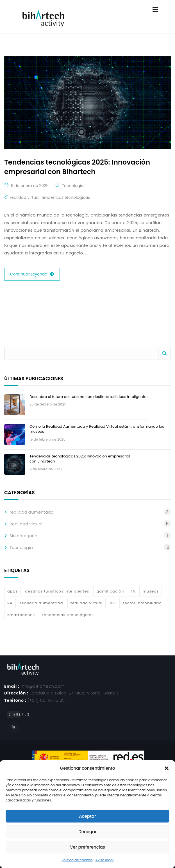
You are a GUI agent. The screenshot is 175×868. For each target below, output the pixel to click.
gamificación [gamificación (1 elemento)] (110, 591)
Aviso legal (105, 860)
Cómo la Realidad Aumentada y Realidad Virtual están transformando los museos (97, 429)
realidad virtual (25, 197)
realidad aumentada (32, 512)
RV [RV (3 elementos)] (113, 603)
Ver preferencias (87, 847)
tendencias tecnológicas (66, 197)
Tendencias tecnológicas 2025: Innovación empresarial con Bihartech (80, 459)
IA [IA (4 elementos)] (133, 591)
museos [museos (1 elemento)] (151, 591)
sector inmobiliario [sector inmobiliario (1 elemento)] (142, 603)
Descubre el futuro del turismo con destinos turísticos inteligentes (89, 397)
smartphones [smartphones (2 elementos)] (21, 615)
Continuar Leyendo (32, 274)
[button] (167, 768)
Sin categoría (23, 536)
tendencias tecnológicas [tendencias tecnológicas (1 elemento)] (68, 615)
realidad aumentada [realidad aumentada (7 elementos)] (42, 603)
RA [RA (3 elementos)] (10, 603)
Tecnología (73, 186)
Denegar (87, 832)
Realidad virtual (26, 524)
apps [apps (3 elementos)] (12, 591)
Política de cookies (77, 860)
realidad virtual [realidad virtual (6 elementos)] (87, 603)
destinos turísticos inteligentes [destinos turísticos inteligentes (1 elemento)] (57, 591)
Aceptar (87, 816)
